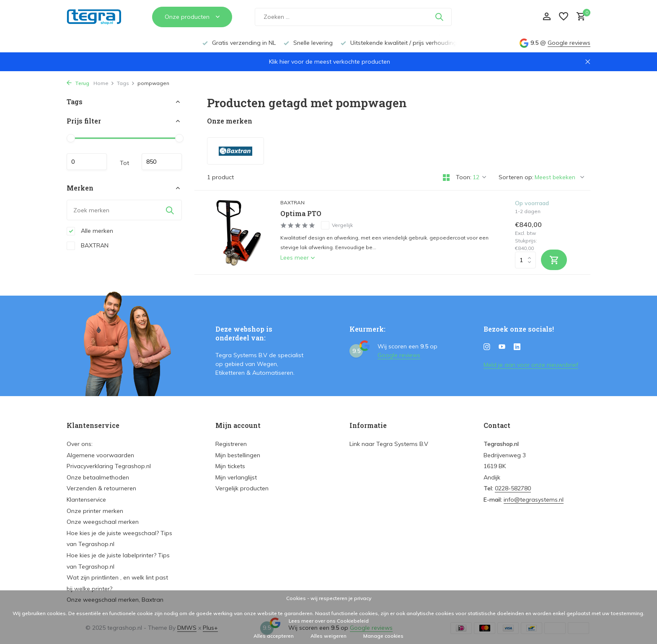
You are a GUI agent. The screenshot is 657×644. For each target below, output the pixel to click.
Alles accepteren (274, 636)
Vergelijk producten (242, 488)
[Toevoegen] (554, 260)
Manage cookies (383, 636)
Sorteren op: (516, 177)
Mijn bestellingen (238, 455)
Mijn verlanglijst (236, 477)
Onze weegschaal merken (103, 522)
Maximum (162, 162)
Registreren (231, 444)
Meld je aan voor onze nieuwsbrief (531, 365)
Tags (126, 83)
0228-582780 (513, 488)
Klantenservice (86, 500)
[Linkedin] (517, 347)
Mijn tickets (230, 466)
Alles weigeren (328, 636)
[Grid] (446, 178)
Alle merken (90, 231)
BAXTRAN (88, 246)
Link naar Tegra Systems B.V (389, 444)
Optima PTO (301, 214)
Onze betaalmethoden (98, 477)
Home (104, 83)
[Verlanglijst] (564, 21)
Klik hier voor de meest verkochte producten (330, 62)
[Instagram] (487, 347)
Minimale (87, 162)
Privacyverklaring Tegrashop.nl (109, 466)
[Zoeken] (353, 21)
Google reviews (569, 43)
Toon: (464, 177)
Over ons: (80, 444)
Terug (78, 83)
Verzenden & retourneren (101, 488)
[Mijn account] (547, 21)
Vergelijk (337, 225)
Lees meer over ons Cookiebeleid (329, 621)
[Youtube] (502, 347)
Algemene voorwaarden (100, 455)
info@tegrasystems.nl (534, 500)
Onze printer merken (95, 511)
